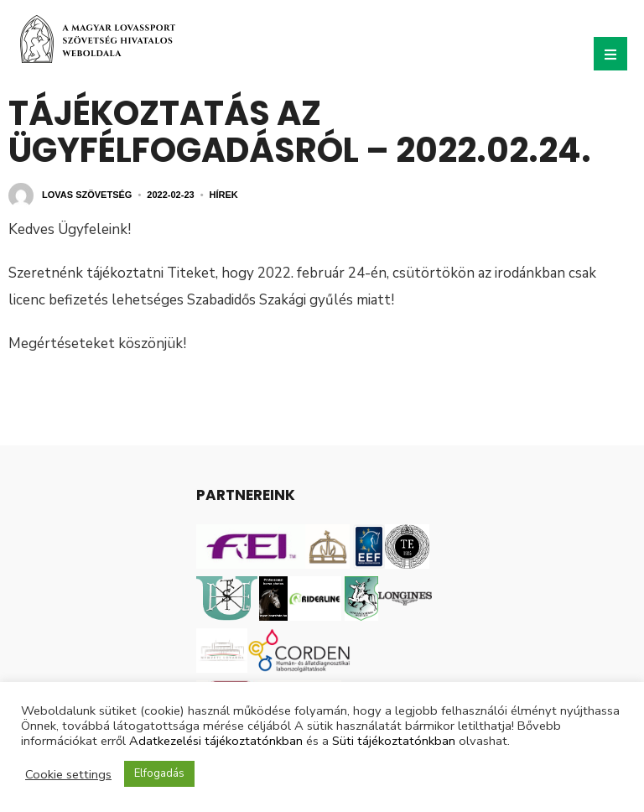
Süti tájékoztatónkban (394, 741)
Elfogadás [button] (159, 773)
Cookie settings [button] (68, 774)
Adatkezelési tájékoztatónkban (216, 741)
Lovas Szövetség (87, 195)
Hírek (224, 195)
